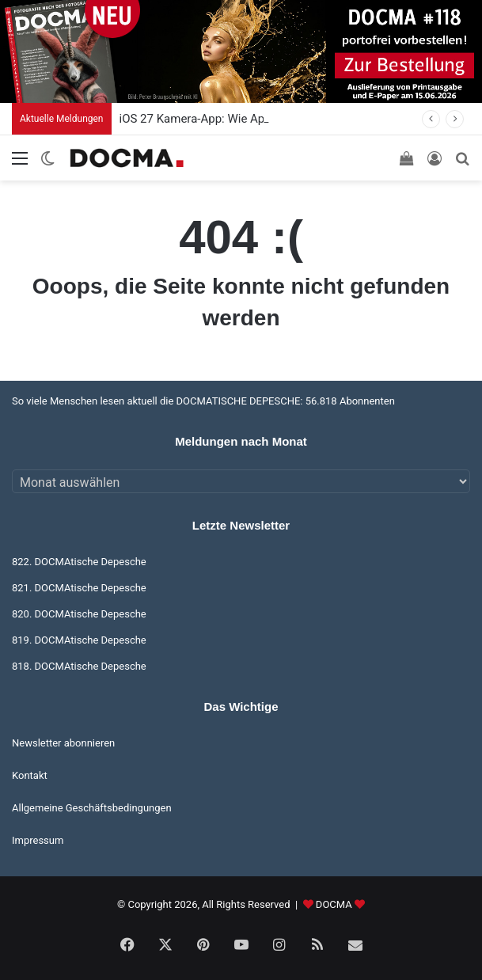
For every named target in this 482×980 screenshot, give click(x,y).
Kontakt (30, 775)
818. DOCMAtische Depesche (79, 666)
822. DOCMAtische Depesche (79, 562)
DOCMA (334, 904)
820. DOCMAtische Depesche (79, 614)
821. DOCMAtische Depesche (79, 588)
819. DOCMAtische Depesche (79, 640)
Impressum (38, 840)
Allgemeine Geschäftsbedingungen (92, 808)
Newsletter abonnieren (63, 743)
